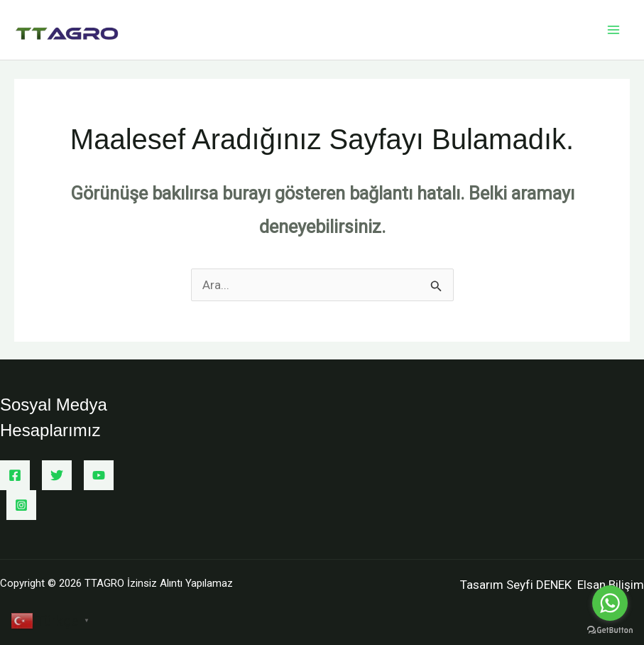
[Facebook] (15, 475)
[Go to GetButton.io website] (610, 630)
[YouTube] (99, 475)
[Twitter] (57, 475)
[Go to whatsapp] (610, 603)
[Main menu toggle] (614, 30)
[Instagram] (21, 505)
